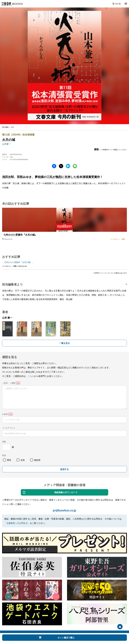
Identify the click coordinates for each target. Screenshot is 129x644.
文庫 (12, 127)
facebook (54, 166)
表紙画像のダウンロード (66, 492)
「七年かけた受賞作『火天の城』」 (18, 262)
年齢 (4, 442)
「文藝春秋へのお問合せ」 (17, 523)
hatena (68, 166)
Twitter (61, 166)
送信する (64, 469)
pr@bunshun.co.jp (64, 510)
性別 (4, 455)
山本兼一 (6, 144)
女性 (23, 460)
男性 (9, 460)
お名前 (5, 414)
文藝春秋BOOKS (12, 4)
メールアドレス (9, 428)
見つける (117, 4)
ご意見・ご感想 (9, 383)
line (75, 166)
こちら (31, 376)
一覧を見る (64, 343)
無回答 (37, 460)
